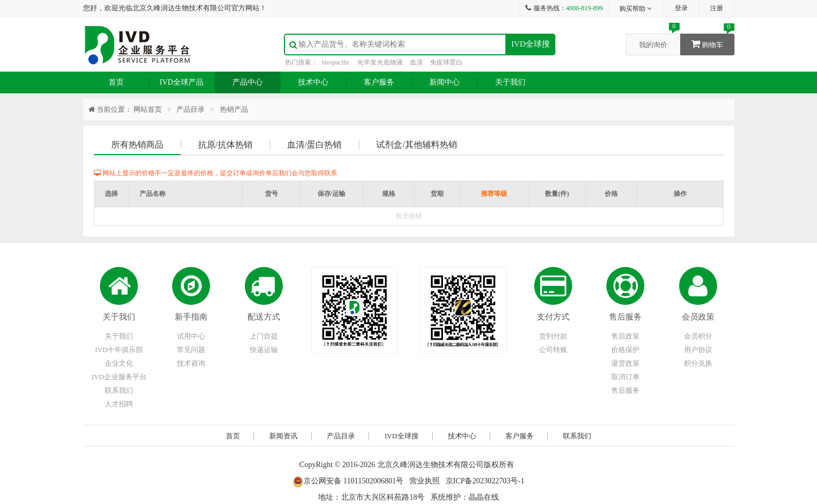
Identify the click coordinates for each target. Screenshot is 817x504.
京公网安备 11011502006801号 (348, 481)
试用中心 (191, 336)
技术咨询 (191, 363)
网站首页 (148, 109)
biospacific (336, 62)
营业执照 (425, 481)
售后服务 (625, 317)
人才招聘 (119, 404)
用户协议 (698, 350)
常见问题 (191, 350)
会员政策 (698, 317)
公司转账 (553, 350)
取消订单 (625, 377)
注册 (717, 8)
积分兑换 (698, 363)
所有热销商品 (137, 145)
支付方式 (553, 317)
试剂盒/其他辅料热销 (416, 145)
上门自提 (264, 336)
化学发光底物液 (380, 62)
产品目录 (191, 109)
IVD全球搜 (531, 44)
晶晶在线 (484, 497)
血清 (416, 62)
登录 (681, 8)
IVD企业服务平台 (119, 377)
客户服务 (379, 82)
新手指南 (191, 317)
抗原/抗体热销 (225, 145)
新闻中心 (445, 82)
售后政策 (625, 336)
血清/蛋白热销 (314, 145)
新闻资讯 (283, 436)
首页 (116, 82)
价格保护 (625, 350)
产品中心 (248, 82)
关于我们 (510, 82)
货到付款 (553, 336)
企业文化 (119, 363)
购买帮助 (636, 9)
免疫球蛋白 (446, 62)
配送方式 (264, 317)
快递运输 (264, 350)
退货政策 (625, 363)
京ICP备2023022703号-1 (485, 481)
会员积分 (698, 336)
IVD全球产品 (182, 82)
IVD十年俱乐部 (119, 350)
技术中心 (313, 82)
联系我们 (119, 390)
